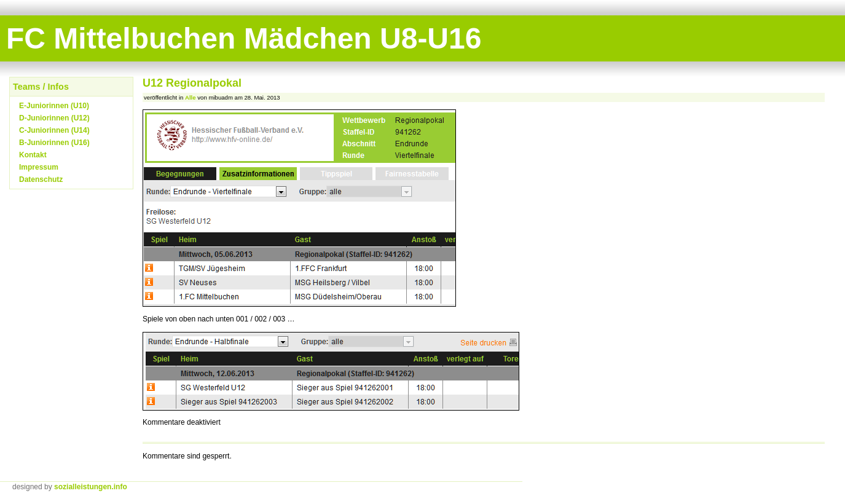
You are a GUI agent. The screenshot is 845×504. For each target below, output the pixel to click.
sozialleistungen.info (91, 487)
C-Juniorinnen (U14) (54, 130)
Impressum (39, 167)
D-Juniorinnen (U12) (54, 118)
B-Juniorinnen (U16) (54, 143)
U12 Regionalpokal (192, 83)
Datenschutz (41, 179)
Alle (191, 97)
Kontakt (33, 155)
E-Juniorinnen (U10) (54, 106)
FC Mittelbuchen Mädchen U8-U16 (244, 38)
